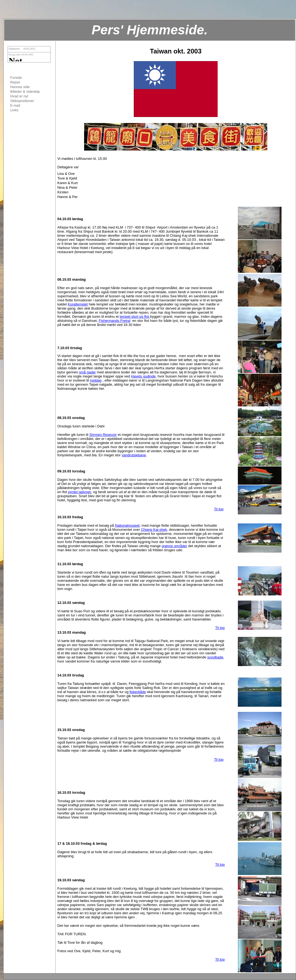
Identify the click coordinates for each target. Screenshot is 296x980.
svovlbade (215, 657)
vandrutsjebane (134, 455)
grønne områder (174, 546)
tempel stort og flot (135, 317)
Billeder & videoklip (25, 92)
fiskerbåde (138, 692)
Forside (16, 78)
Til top (219, 509)
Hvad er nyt (19, 96)
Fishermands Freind (115, 321)
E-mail (15, 105)
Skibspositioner (22, 101)
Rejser (15, 82)
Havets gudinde (143, 376)
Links (14, 110)
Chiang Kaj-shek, (154, 530)
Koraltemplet (78, 304)
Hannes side (20, 87)
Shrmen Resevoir (103, 435)
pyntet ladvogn (80, 492)
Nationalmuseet (127, 525)
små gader (88, 372)
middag (96, 380)
